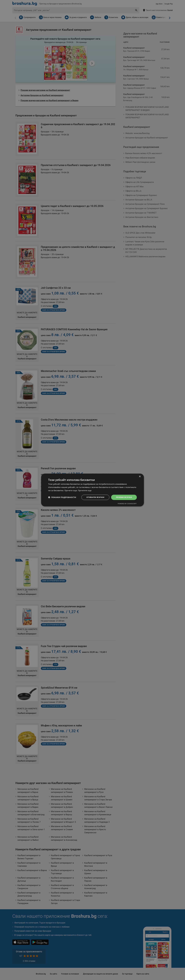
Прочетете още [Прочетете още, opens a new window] (85, 490)
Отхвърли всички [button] (94, 497)
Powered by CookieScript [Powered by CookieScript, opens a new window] (127, 504)
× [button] (140, 476)
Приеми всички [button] (123, 497)
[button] (62, 497)
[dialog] (92, 490)
